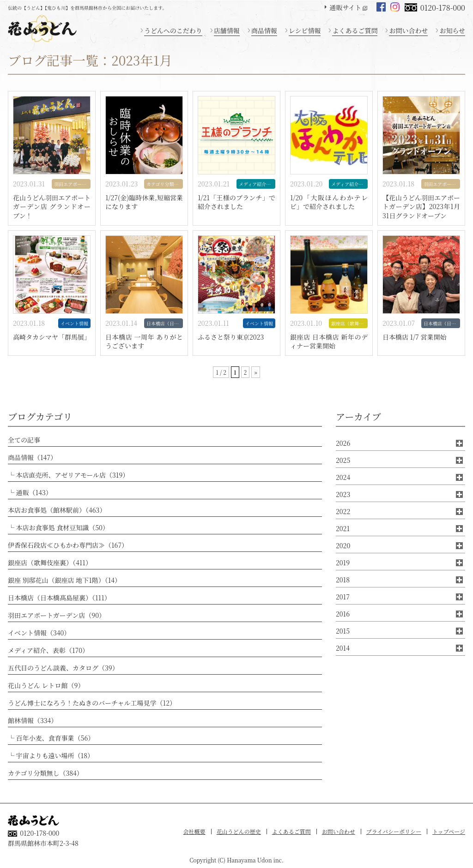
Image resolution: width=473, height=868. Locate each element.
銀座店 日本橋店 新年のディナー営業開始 (329, 342)
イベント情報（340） (39, 633)
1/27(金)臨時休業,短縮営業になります (144, 202)
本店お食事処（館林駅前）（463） (57, 510)
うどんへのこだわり (173, 30)
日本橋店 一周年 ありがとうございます (144, 342)
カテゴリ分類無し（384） (45, 773)
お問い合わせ (408, 30)
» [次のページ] (255, 372)
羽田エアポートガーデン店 (72, 184)
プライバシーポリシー (394, 831)
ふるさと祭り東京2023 (231, 337)
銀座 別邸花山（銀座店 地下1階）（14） (64, 580)
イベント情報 (74, 323)
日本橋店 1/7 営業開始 (414, 337)
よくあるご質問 (355, 30)
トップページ (449, 831)
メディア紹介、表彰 (257, 184)
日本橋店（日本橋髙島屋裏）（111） (59, 598)
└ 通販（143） (30, 492)
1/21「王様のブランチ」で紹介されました (236, 202)
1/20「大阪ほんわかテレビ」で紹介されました (329, 202)
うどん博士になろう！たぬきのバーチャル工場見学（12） (92, 703)
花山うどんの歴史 (239, 831)
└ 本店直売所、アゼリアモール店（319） (68, 475)
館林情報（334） (33, 720)
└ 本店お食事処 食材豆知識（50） (58, 527)
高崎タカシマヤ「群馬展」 (52, 337)
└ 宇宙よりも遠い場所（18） (51, 755)
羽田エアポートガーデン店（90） (57, 615)
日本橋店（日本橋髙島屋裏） (165, 323)
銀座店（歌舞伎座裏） (349, 323)
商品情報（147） (32, 457)
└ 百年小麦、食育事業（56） (51, 738)
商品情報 (264, 30)
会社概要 (194, 831)
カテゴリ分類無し (165, 184)
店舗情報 (227, 30)
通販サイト (345, 7)
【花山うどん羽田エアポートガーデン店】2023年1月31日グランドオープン (421, 207)
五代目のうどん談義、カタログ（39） (63, 668)
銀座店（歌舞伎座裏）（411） (50, 563)
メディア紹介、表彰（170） (48, 650)
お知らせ (452, 30)
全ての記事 (24, 440)
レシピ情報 (305, 30)
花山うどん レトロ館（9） (46, 685)
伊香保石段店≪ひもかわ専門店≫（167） (68, 545)
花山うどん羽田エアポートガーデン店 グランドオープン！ (52, 207)
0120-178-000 (443, 7)
